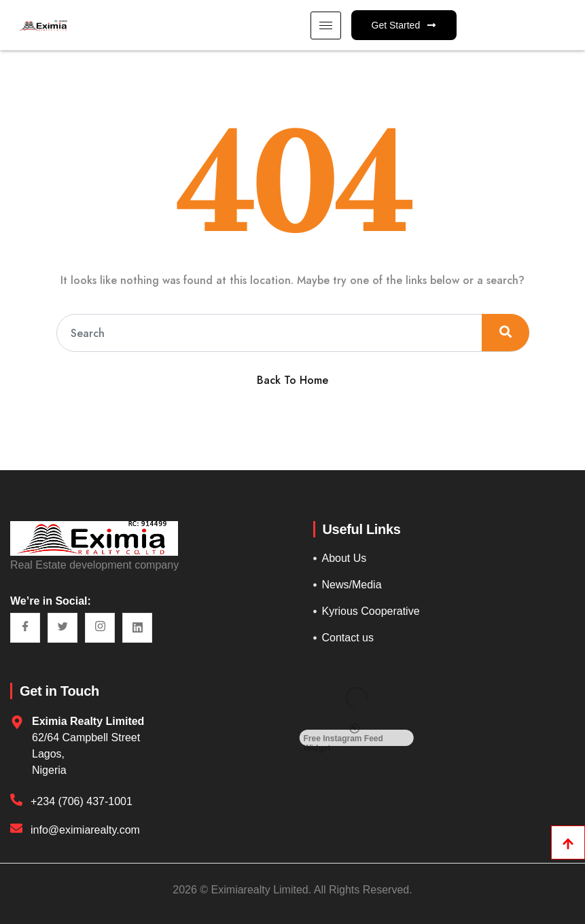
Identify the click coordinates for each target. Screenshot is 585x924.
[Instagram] (100, 628)
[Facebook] (25, 628)
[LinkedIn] (137, 628)
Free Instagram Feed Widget (343, 739)
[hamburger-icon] (326, 25)
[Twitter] (63, 628)
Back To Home (292, 380)
